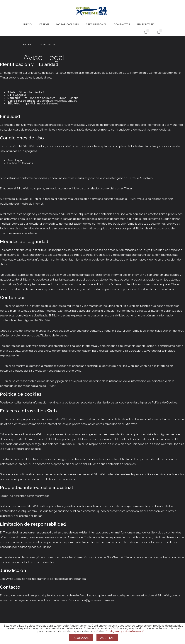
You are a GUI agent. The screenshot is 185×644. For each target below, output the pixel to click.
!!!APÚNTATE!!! (147, 24)
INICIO (28, 24)
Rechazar (81, 638)
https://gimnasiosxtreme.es (40, 103)
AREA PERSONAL (96, 24)
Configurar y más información (126, 631)
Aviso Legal (15, 160)
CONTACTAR (122, 24)
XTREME (44, 24)
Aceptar (107, 638)
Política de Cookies (20, 163)
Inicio (27, 44)
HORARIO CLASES (68, 24)
